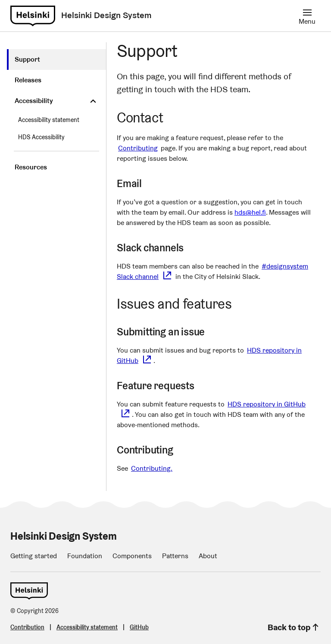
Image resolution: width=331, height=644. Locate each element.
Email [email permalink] (136, 183)
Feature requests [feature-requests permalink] (162, 386)
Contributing (138, 148)
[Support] (56, 59)
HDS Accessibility (41, 137)
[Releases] (56, 80)
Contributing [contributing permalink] (152, 450)
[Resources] (56, 167)
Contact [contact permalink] (147, 117)
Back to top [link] (294, 627)
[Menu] (307, 16)
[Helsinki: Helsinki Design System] (106, 16)
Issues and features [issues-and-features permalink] (181, 304)
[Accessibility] (56, 101)
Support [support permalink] (154, 51)
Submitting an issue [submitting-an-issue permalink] (168, 332)
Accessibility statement (49, 120)
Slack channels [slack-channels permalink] (157, 248)
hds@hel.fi (250, 212)
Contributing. (152, 468)
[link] (33, 16)
